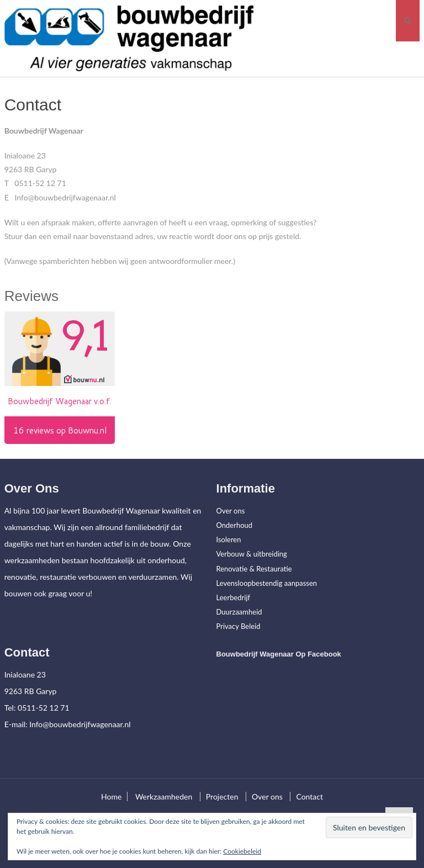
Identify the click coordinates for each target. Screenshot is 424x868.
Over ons (231, 511)
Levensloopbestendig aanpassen (267, 583)
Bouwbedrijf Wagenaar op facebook (279, 654)
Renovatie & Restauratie (254, 569)
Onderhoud (235, 525)
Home (111, 796)
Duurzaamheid (239, 612)
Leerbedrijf (234, 597)
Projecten (222, 796)
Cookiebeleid (242, 851)
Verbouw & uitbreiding (252, 554)
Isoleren (229, 539)
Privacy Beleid (239, 626)
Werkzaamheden (164, 796)
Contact (309, 796)
